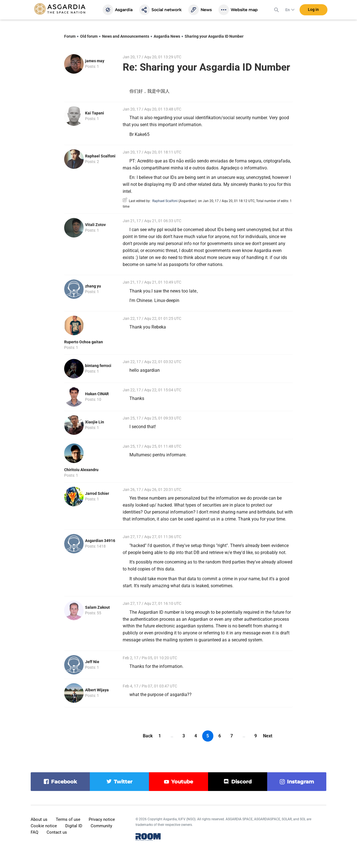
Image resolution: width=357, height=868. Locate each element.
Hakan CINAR (97, 394)
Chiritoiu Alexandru (81, 470)
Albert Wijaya (97, 690)
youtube (182, 782)
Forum (70, 36)
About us (39, 819)
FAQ (34, 832)
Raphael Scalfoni (100, 156)
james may (95, 61)
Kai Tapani (95, 113)
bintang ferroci (98, 366)
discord (241, 782)
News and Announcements (126, 36)
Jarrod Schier (97, 493)
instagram (301, 782)
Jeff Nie (92, 662)
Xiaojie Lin (95, 422)
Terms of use (68, 819)
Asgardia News (167, 36)
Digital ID (74, 826)
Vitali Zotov (95, 225)
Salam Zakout (97, 607)
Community (101, 826)
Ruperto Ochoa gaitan (84, 342)
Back (148, 736)
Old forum (89, 36)
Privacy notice (102, 819)
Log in (313, 11)
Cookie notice (44, 826)
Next (268, 736)
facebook (64, 782)
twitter (123, 782)
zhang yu (93, 286)
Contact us (57, 832)
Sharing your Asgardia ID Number (214, 36)
